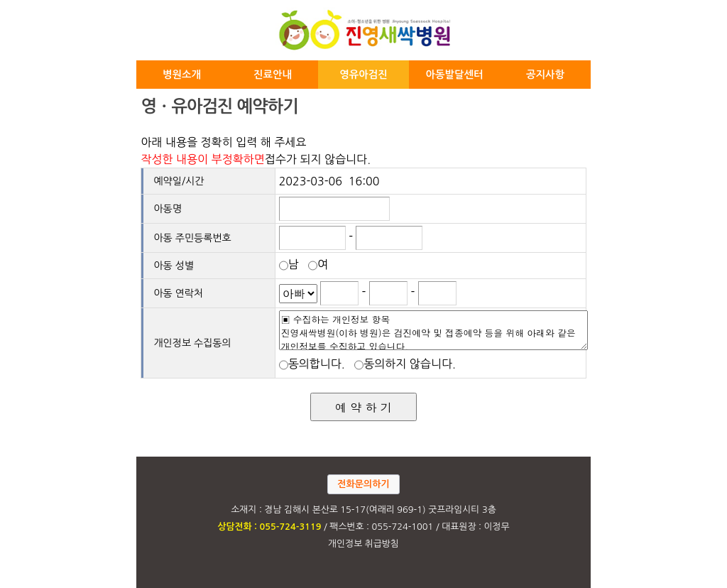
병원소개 (182, 75)
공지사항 (545, 75)
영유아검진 (363, 75)
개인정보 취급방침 (363, 544)
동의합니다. (315, 364)
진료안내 (273, 75)
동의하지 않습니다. (408, 364)
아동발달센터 (454, 75)
